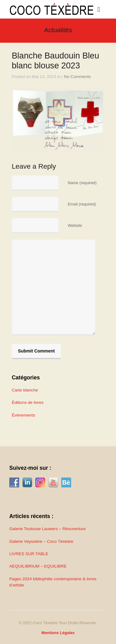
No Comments (77, 77)
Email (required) (82, 204)
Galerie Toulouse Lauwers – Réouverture (47, 529)
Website (75, 225)
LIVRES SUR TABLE (29, 554)
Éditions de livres (28, 402)
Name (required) (82, 183)
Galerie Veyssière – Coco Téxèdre (41, 541)
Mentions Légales (58, 633)
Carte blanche (25, 390)
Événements (24, 415)
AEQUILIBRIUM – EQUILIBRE (38, 566)
